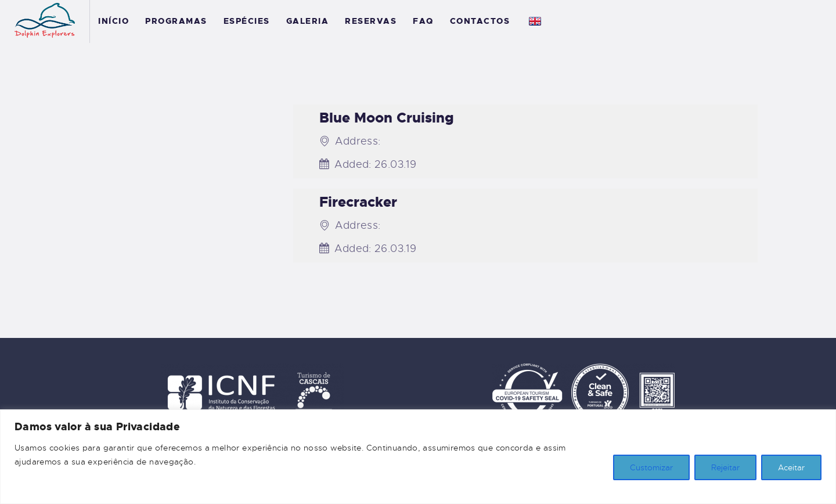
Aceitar (791, 467)
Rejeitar (725, 467)
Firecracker (358, 202)
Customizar (651, 467)
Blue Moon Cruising (387, 118)
